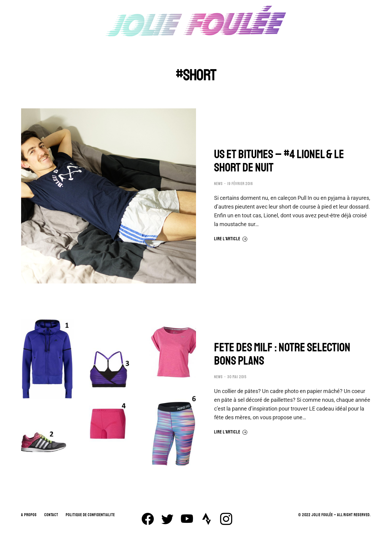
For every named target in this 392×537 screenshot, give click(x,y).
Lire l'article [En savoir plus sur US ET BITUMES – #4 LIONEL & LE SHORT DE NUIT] (231, 239)
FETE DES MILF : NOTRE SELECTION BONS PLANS (282, 354)
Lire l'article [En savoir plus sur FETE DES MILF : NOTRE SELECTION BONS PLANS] (231, 432)
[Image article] (109, 196)
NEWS (218, 184)
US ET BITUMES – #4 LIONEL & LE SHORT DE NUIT (279, 161)
